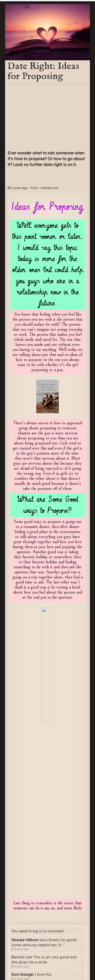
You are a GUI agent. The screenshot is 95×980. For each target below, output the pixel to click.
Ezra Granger (23, 974)
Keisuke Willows (25, 940)
